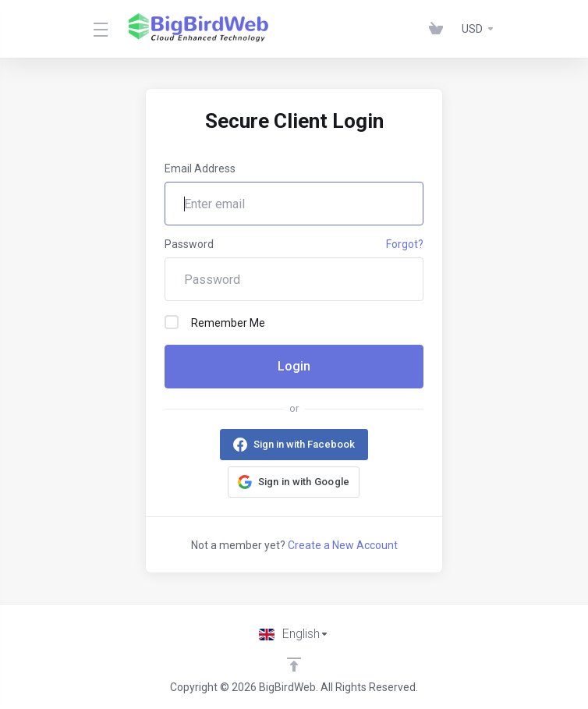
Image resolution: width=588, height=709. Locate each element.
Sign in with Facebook (304, 444)
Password (189, 244)
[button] (294, 482)
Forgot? (405, 244)
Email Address (200, 168)
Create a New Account (343, 545)
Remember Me (215, 322)
